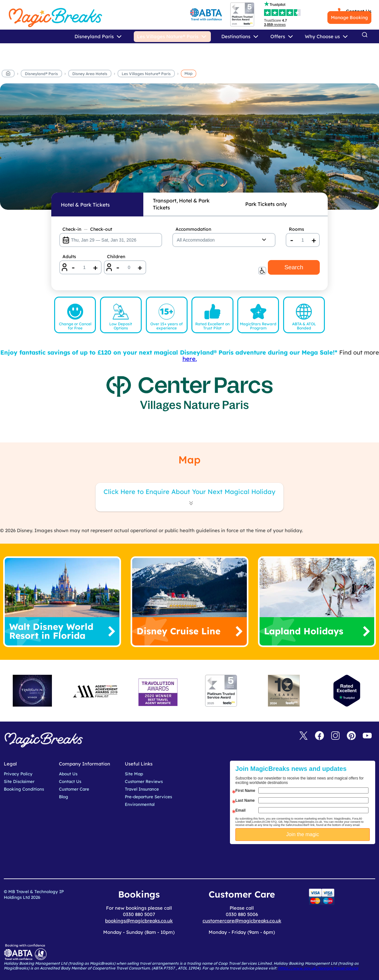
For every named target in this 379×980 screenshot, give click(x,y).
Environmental (140, 804)
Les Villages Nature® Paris (146, 74)
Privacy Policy (18, 774)
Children (116, 257)
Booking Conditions (24, 789)
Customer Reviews (144, 781)
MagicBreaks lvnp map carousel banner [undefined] (189, 147)
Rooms (297, 229)
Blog (64, 797)
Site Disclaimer (19, 781)
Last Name (245, 800)
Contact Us (70, 781)
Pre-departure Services (148, 797)
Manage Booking (349, 18)
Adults (69, 257)
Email (240, 810)
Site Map (134, 774)
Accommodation (193, 229)
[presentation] (307, 860)
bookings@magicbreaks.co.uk (139, 921)
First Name (245, 791)
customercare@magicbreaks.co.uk (242, 921)
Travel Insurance (142, 789)
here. (190, 359)
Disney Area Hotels (90, 74)
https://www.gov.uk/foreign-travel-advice (318, 968)
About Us (68, 774)
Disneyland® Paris (41, 74)
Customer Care (74, 789)
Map (189, 73)
